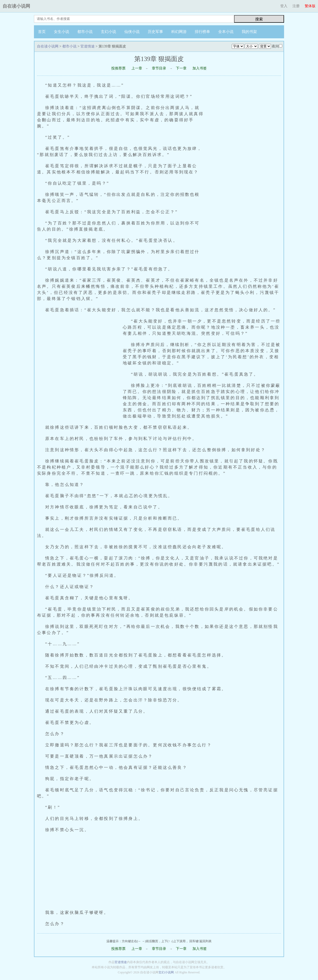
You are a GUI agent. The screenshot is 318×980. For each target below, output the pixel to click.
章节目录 (159, 68)
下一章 (181, 68)
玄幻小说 (108, 32)
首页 (42, 32)
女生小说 (62, 32)
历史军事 (155, 32)
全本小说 (226, 32)
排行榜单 (202, 32)
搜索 (259, 19)
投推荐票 (118, 68)
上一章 (137, 68)
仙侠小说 (132, 32)
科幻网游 (179, 32)
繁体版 (310, 6)
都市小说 (85, 32)
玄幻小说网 (166, 972)
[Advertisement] (245, 179)
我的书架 (249, 32)
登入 (284, 6)
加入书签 (200, 68)
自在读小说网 (16, 6)
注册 (296, 6)
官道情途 (88, 46)
